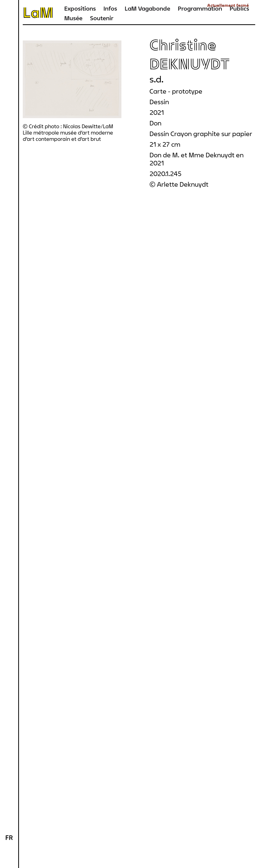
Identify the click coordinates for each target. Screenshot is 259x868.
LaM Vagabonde (147, 8)
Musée (73, 18)
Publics (239, 8)
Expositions (80, 8)
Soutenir (102, 18)
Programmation (200, 8)
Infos (110, 8)
